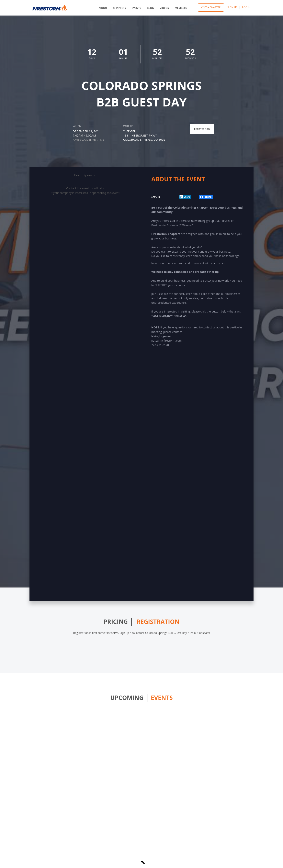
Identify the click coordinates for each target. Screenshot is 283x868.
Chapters (120, 8)
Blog (150, 8)
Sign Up (232, 7)
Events (136, 8)
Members (181, 8)
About (103, 8)
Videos (164, 8)
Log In (246, 7)
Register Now (202, 129)
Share (185, 197)
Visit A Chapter (211, 7)
